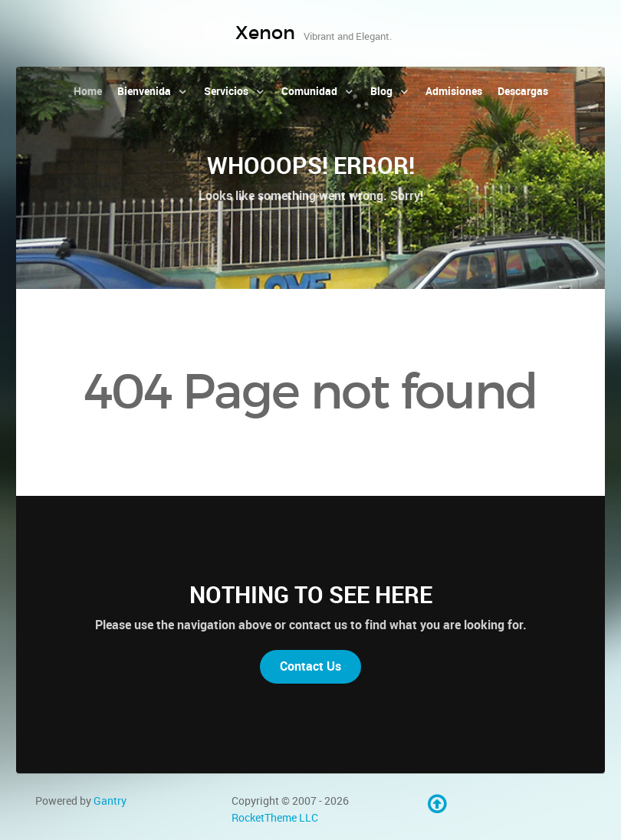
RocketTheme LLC (275, 818)
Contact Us (310, 666)
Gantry (110, 801)
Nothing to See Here (311, 595)
